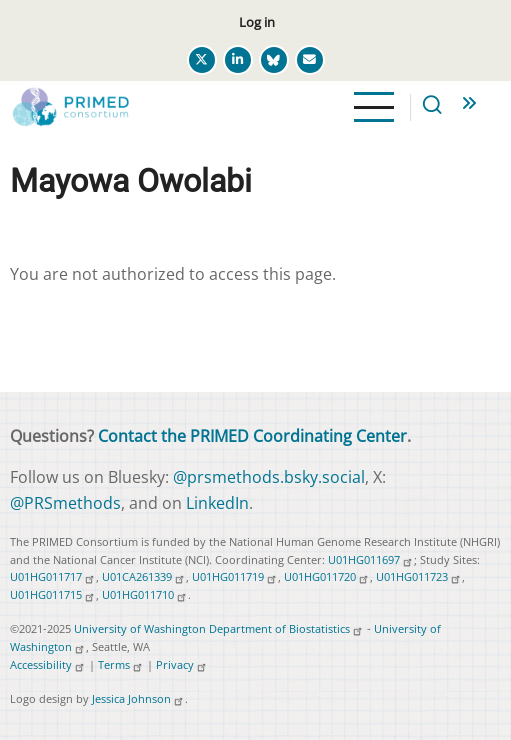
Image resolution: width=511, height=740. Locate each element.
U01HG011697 (371, 559)
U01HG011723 (419, 576)
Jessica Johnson (138, 698)
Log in (257, 22)
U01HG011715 (53, 594)
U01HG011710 (145, 594)
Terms (121, 664)
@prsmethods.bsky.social (269, 477)
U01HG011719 (235, 576)
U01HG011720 (327, 576)
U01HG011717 (53, 576)
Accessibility (48, 664)
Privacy (182, 664)
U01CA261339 (144, 576)
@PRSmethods (65, 503)
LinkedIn (217, 503)
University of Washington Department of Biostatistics (219, 628)
